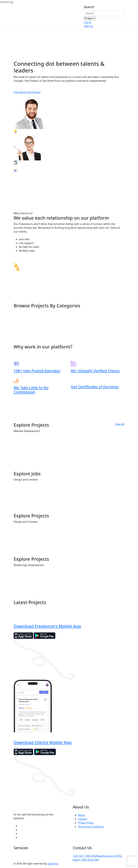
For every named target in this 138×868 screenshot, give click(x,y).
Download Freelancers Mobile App (47, 626)
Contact (83, 819)
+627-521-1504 (82, 856)
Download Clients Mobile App (43, 742)
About (81, 815)
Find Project (33, 92)
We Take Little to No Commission (31, 390)
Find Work (20, 92)
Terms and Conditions (91, 827)
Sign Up (88, 26)
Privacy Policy (86, 823)
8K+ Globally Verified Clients (95, 371)
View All (120, 424)
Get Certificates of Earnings (95, 387)
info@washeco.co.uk (104, 856)
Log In (88, 22)
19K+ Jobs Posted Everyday (37, 371)
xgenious (53, 864)
